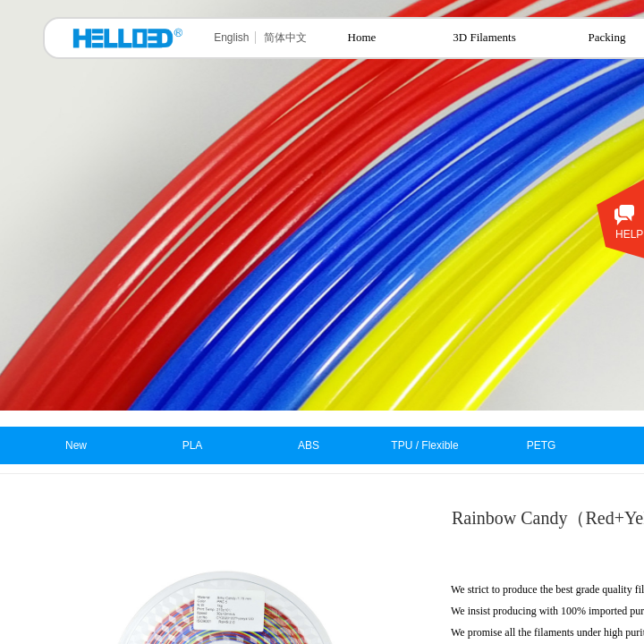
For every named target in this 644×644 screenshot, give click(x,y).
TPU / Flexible (424, 445)
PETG (542, 445)
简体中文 (285, 38)
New (76, 445)
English (231, 38)
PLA (193, 445)
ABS (309, 445)
